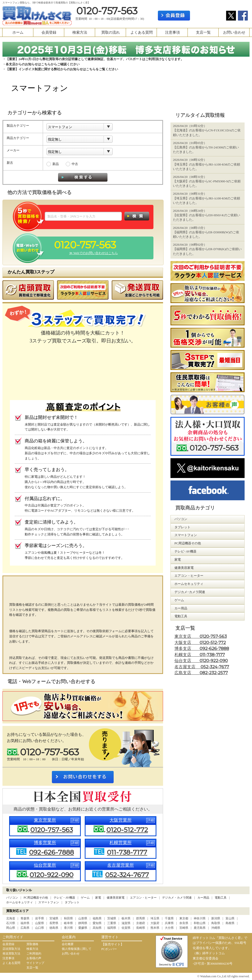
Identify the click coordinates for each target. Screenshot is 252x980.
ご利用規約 (34, 954)
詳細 (75, 820)
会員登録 (49, 32)
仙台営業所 (45, 865)
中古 (75, 164)
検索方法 (80, 32)
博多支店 (202, 649)
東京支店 (201, 636)
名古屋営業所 (121, 865)
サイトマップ (35, 963)
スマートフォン (49, 902)
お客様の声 (34, 958)
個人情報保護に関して (77, 949)
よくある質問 (142, 32)
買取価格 (32, 944)
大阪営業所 (121, 820)
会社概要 (68, 944)
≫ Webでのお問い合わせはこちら (94, 253)
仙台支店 (201, 661)
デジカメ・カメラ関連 (177, 898)
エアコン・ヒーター (143, 898)
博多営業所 (45, 843)
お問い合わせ (234, 32)
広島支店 (201, 673)
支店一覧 (203, 32)
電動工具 (221, 898)
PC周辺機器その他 (36, 898)
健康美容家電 (116, 898)
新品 (56, 164)
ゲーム (85, 898)
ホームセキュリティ (20, 902)
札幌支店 (200, 655)
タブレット (72, 902)
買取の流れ (111, 32)
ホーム (18, 32)
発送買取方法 (11, 954)
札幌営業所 (121, 843)
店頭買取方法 (11, 949)
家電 (98, 898)
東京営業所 (45, 820)
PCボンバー (109, 949)
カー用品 (203, 898)
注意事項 (172, 32)
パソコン (12, 898)
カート (241, 4)
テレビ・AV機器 (64, 898)
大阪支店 (200, 643)
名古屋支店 (202, 667)
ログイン (208, 16)
